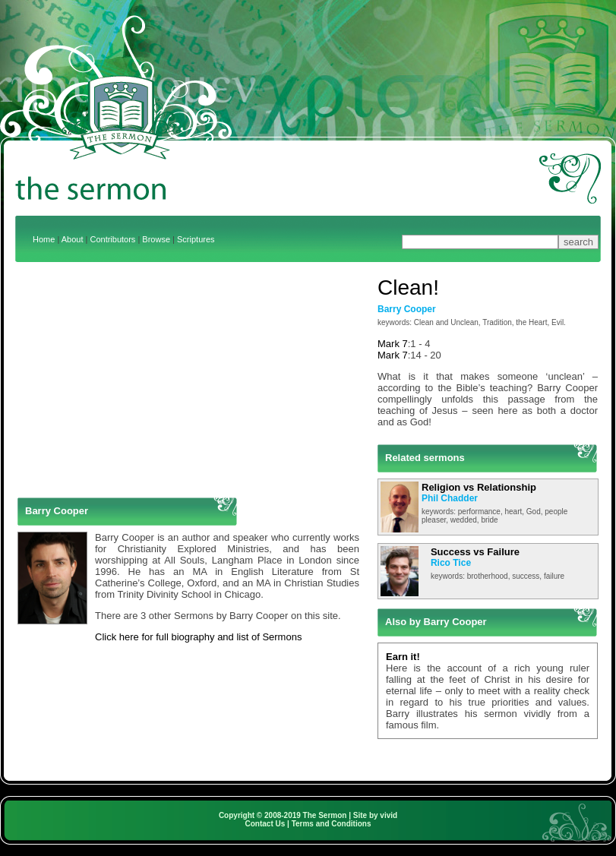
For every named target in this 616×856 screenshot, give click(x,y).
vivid (389, 815)
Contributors (112, 239)
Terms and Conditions (332, 824)
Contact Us (265, 824)
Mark (389, 344)
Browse (156, 239)
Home (44, 239)
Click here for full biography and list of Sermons (198, 637)
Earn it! (403, 657)
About (73, 239)
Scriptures (196, 239)
